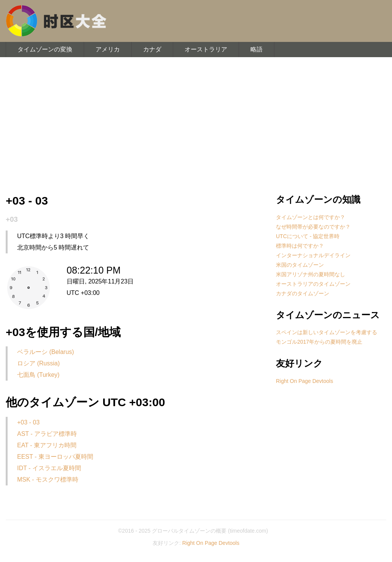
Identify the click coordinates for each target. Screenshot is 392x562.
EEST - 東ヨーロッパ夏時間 (55, 457)
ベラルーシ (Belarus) (45, 352)
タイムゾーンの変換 (45, 49)
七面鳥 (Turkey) (38, 375)
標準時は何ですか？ (300, 246)
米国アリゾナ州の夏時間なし (311, 274)
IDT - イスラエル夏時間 (49, 468)
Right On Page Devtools (304, 381)
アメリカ (108, 49)
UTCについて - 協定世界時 (308, 236)
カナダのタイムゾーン (303, 293)
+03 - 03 (28, 422)
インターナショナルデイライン (313, 255)
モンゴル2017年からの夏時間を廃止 (319, 342)
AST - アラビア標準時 (47, 434)
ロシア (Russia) (38, 363)
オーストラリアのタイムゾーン (313, 284)
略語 (257, 49)
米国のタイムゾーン (300, 265)
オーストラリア (206, 49)
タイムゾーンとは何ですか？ (311, 217)
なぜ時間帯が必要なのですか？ (313, 227)
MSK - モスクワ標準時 (48, 480)
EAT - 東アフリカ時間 (47, 445)
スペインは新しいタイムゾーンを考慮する (327, 332)
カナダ (152, 49)
